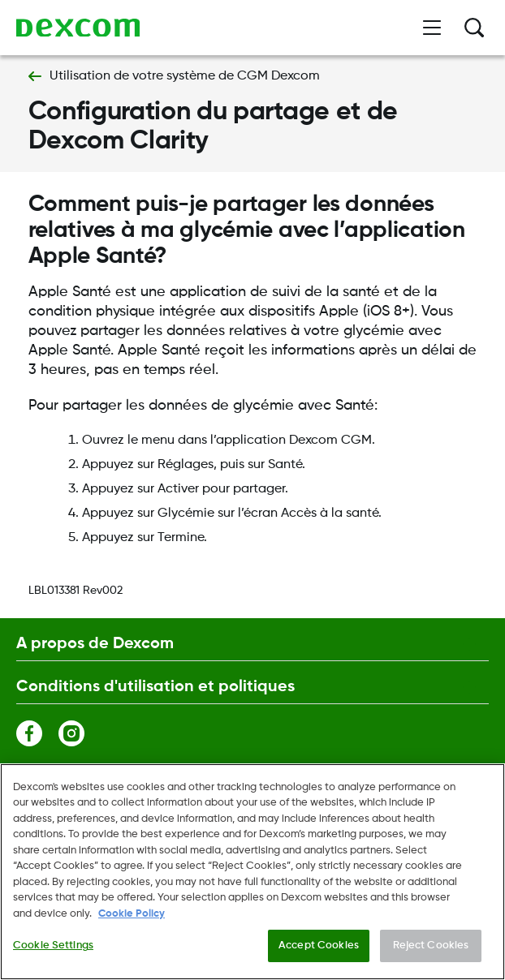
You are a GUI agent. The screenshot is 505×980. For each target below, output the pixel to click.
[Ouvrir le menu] (432, 28)
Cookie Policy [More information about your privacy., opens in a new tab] (132, 915)
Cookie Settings (53, 946)
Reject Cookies (431, 946)
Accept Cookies (319, 946)
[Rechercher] (474, 28)
